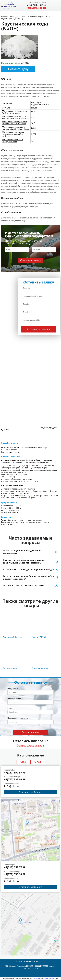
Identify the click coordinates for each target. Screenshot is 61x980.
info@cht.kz (12, 786)
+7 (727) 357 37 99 (36, 5)
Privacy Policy (38, 979)
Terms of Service (50, 979)
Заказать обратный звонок (30, 745)
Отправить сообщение (30, 792)
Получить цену (18, 69)
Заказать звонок (37, 8)
